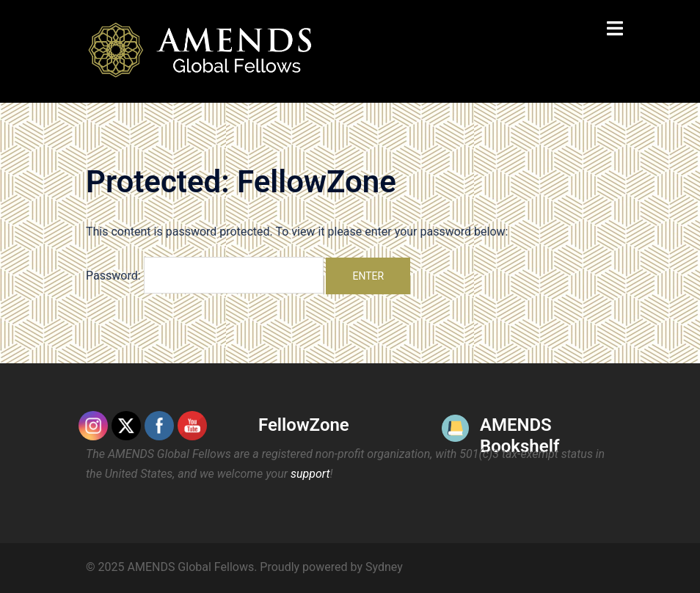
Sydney (384, 567)
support (310, 474)
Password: (205, 275)
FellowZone (304, 425)
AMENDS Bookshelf (519, 436)
